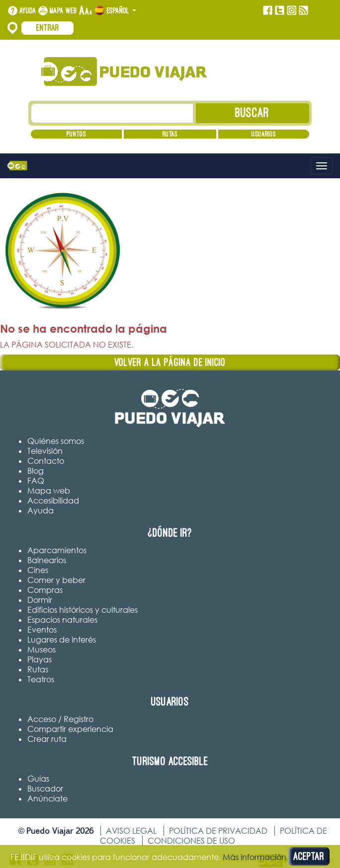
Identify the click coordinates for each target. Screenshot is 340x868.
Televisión (45, 451)
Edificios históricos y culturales (83, 610)
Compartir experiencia (70, 729)
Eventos (42, 630)
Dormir (40, 600)
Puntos (76, 134)
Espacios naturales (62, 620)
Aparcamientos (57, 550)
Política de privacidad (218, 831)
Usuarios (264, 134)
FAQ (36, 481)
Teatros (41, 679)
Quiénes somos (56, 441)
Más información (255, 857)
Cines (38, 570)
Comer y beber (56, 580)
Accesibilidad (53, 501)
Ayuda (28, 10)
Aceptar (309, 856)
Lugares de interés (62, 640)
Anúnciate (47, 798)
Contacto (46, 461)
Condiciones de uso (191, 841)
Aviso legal (131, 831)
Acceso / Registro (60, 719)
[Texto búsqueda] (112, 113)
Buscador (45, 789)
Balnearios (47, 560)
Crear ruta (47, 739)
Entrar (48, 28)
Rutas (170, 134)
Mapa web (63, 10)
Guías (38, 779)
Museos (42, 650)
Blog (36, 471)
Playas (40, 659)
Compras (45, 590)
